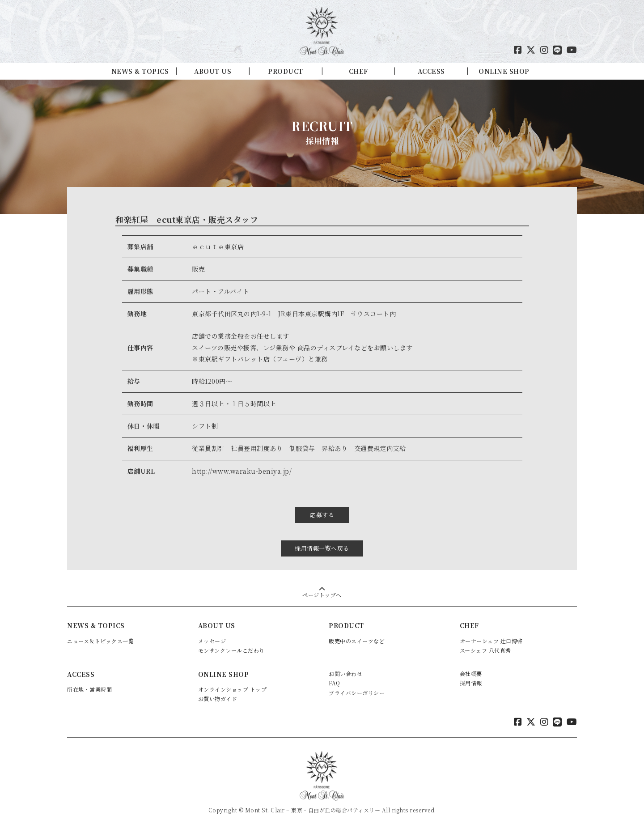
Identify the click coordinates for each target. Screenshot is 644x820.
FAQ (335, 675)
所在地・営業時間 (89, 681)
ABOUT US (213, 71)
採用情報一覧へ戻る (322, 540)
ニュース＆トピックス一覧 (100, 632)
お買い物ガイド (218, 690)
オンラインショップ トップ (233, 681)
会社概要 (471, 665)
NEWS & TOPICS (140, 71)
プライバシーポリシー (357, 684)
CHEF (358, 71)
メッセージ (212, 632)
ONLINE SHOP (504, 71)
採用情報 (471, 675)
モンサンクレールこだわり (231, 642)
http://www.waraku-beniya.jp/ (242, 471)
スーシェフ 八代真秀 (485, 642)
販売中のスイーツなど (357, 632)
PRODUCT (286, 71)
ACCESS (431, 71)
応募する (322, 511)
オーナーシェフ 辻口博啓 (491, 632)
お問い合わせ (345, 665)
